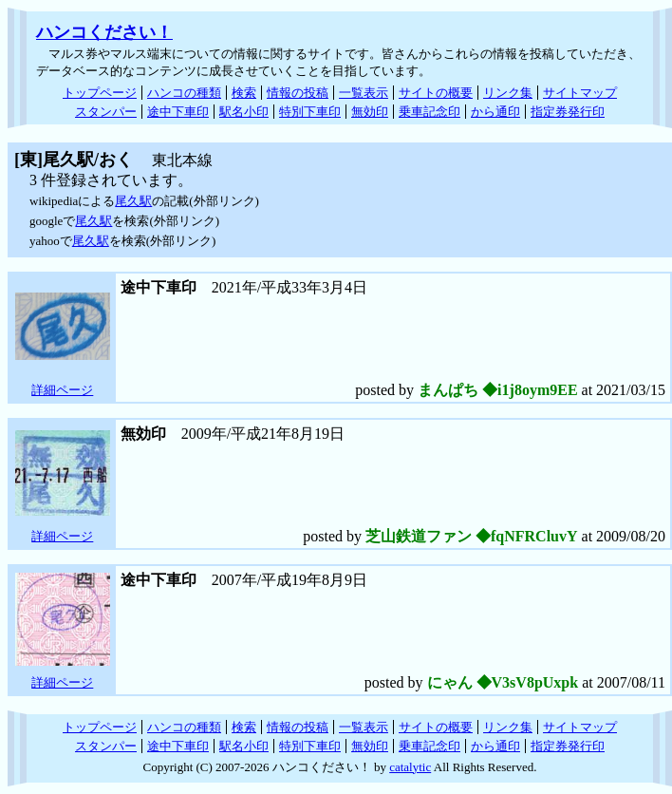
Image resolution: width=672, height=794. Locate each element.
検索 (244, 93)
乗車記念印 (429, 112)
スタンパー (106, 112)
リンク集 (508, 93)
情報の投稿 (298, 93)
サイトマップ (580, 93)
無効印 (370, 112)
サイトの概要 (436, 93)
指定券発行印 (568, 112)
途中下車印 (178, 112)
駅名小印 (244, 112)
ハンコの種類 (184, 93)
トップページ (100, 93)
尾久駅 (133, 201)
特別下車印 (310, 112)
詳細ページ (62, 390)
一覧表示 (364, 93)
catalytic (410, 767)
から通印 (495, 112)
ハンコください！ (104, 32)
